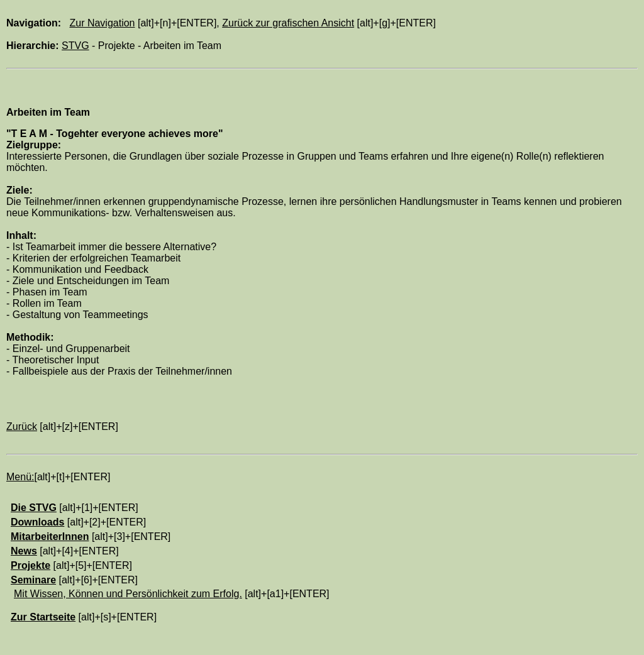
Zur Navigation (102, 23)
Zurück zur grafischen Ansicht (288, 23)
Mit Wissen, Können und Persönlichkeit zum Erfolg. (128, 594)
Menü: (20, 477)
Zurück (22, 427)
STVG (75, 46)
